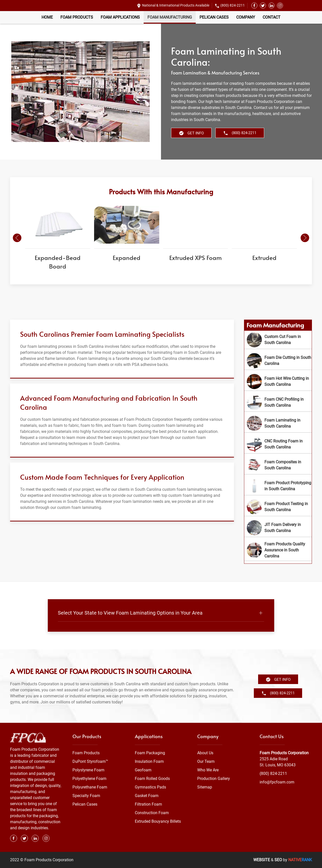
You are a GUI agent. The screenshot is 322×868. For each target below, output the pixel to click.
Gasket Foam (147, 796)
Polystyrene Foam (88, 770)
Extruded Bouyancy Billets (158, 821)
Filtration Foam (148, 804)
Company (246, 17)
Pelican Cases (214, 17)
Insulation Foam (149, 761)
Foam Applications (120, 17)
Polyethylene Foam (89, 779)
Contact (272, 17)
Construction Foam (152, 813)
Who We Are (208, 770)
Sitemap (205, 787)
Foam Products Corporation (284, 753)
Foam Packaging (150, 753)
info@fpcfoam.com (277, 782)
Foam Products (77, 17)
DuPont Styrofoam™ (90, 761)
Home (47, 17)
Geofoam (143, 770)
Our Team (206, 761)
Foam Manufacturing (170, 17)
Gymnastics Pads (150, 787)
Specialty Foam (86, 796)
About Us (205, 753)
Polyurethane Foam (90, 787)
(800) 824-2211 (233, 5)
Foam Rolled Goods (152, 779)
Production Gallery (214, 779)
